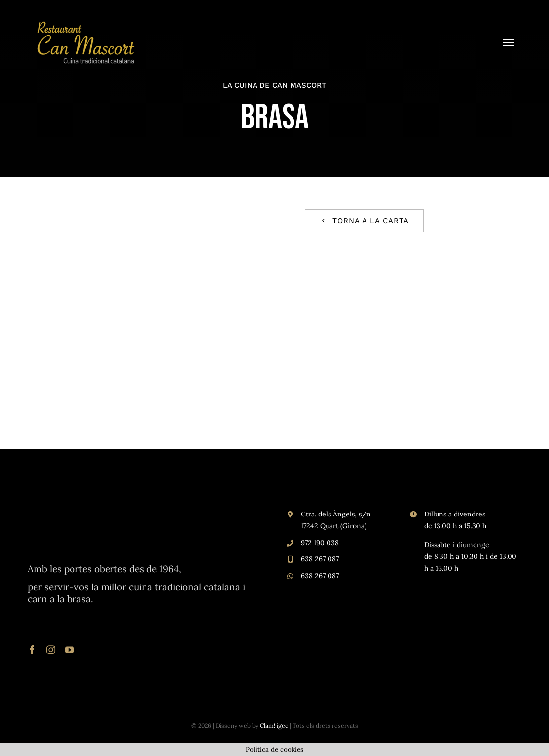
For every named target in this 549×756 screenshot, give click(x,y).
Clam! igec (274, 726)
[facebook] (32, 650)
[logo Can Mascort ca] (86, 24)
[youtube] (70, 650)
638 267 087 (320, 559)
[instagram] (51, 650)
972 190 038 (320, 543)
